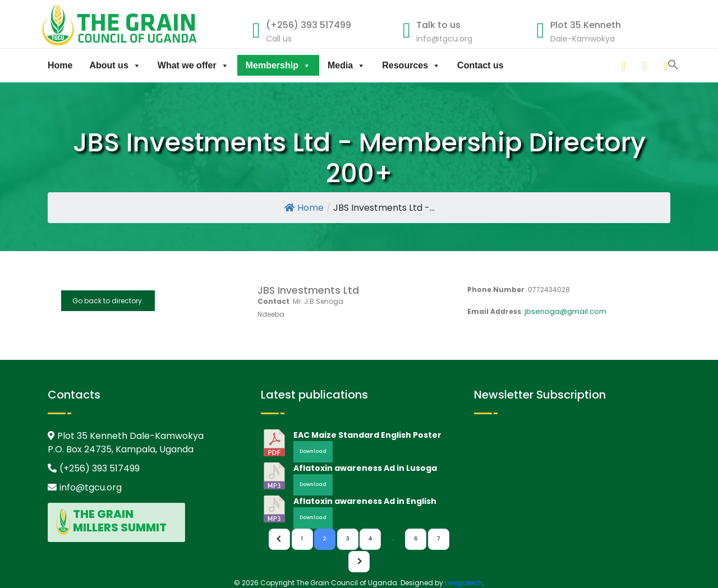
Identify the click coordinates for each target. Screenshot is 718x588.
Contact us (480, 65)
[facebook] (666, 65)
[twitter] (645, 65)
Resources (411, 65)
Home (60, 65)
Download (313, 451)
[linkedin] (624, 65)
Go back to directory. (108, 301)
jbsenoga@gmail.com (565, 311)
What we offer (193, 65)
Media (346, 65)
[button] (610, 64)
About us (115, 65)
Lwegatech (464, 583)
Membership (278, 65)
